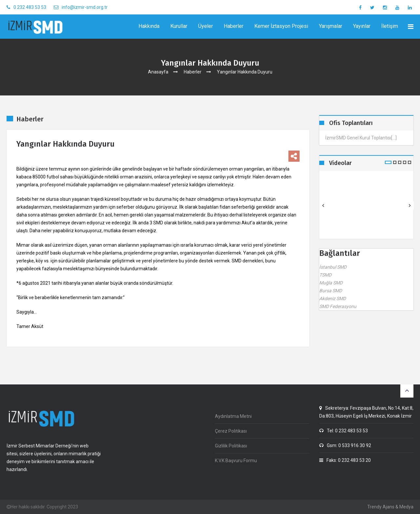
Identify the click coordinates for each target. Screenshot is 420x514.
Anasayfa (158, 72)
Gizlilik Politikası (231, 446)
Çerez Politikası (231, 431)
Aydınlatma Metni (233, 416)
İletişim (390, 26)
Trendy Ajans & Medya (390, 507)
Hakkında (149, 26)
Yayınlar (362, 26)
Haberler (234, 26)
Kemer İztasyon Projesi (281, 26)
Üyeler (206, 26)
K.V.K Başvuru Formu (236, 461)
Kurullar (179, 26)
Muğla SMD (331, 283)
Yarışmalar (331, 26)
